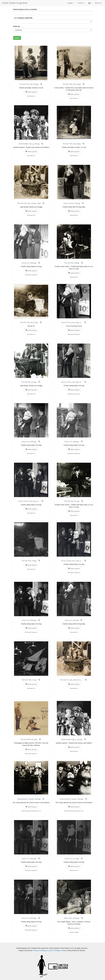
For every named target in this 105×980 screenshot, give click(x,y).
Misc (66, 918)
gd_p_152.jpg (77, 739)
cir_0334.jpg (32, 442)
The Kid (22, 84)
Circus (66, 203)
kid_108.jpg (75, 263)
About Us (98, 3)
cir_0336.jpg (32, 263)
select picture (31, 92)
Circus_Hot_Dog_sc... (75, 322)
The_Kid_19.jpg (32, 322)
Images (71, 3)
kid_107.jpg (75, 501)
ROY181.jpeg (32, 739)
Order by (17, 26)
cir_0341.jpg (32, 859)
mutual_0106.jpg (35, 799)
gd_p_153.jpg (35, 144)
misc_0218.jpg (74, 918)
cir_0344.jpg (32, 620)
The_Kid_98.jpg (75, 144)
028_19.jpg (32, 561)
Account (81, 3)
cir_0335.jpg (75, 442)
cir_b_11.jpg (75, 859)
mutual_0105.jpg (77, 799)
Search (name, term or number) (25, 9)
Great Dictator (23, 144)
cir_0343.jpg (32, 918)
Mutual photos (22, 799)
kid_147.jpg (32, 382)
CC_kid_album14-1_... (75, 680)
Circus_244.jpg (75, 203)
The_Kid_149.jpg (32, 84)
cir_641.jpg (75, 620)
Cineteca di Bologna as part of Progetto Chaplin (50, 950)
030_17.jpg (32, 680)
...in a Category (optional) (23, 18)
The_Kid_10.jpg (75, 84)
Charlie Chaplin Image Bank (15, 3)
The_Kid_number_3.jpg (32, 203)
